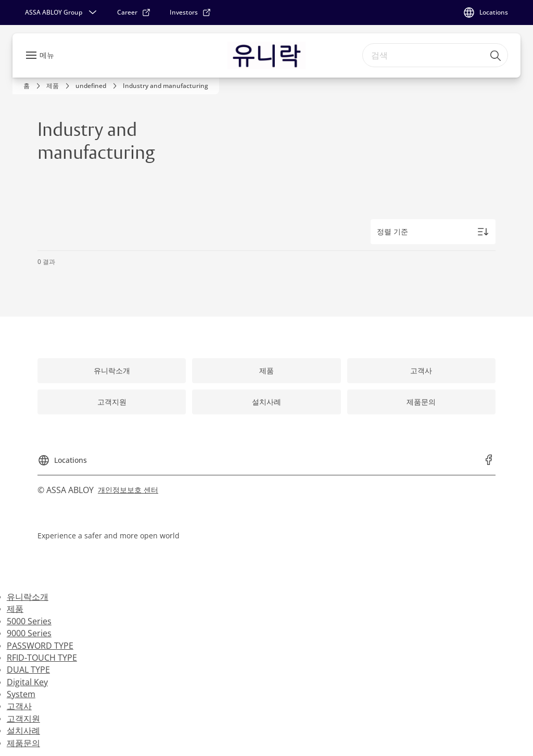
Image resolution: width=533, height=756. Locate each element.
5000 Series (29, 621)
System (21, 694)
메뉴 (47, 55)
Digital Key (27, 682)
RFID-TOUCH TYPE (42, 658)
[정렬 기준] (433, 232)
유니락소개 (28, 597)
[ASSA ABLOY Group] (62, 12)
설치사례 (23, 730)
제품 (15, 609)
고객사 (19, 706)
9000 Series (29, 633)
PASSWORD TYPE (40, 646)
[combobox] (435, 55)
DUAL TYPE (28, 670)
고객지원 (23, 719)
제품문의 (23, 743)
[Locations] (485, 12)
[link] (134, 12)
